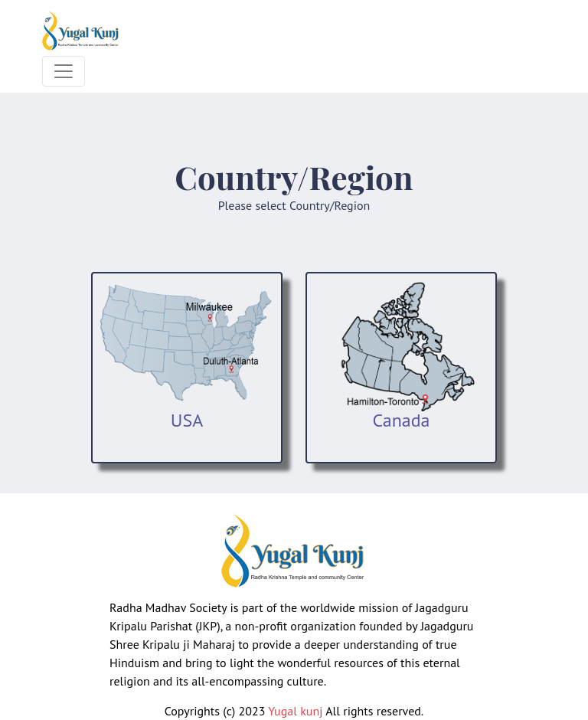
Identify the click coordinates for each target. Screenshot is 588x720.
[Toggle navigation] (64, 71)
